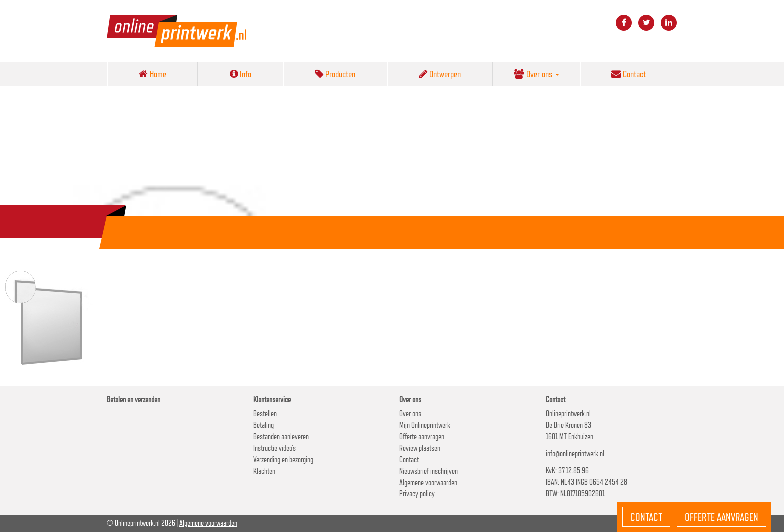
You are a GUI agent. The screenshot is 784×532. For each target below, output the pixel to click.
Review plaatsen (420, 448)
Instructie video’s (275, 448)
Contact (629, 74)
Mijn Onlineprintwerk (425, 425)
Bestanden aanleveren (281, 437)
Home (153, 74)
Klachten (264, 471)
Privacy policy (417, 494)
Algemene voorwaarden (428, 483)
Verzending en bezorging (283, 460)
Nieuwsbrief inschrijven (429, 471)
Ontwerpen (440, 74)
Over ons (537, 74)
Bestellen (265, 414)
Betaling (264, 425)
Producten (335, 74)
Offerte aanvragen (422, 437)
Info (241, 74)
